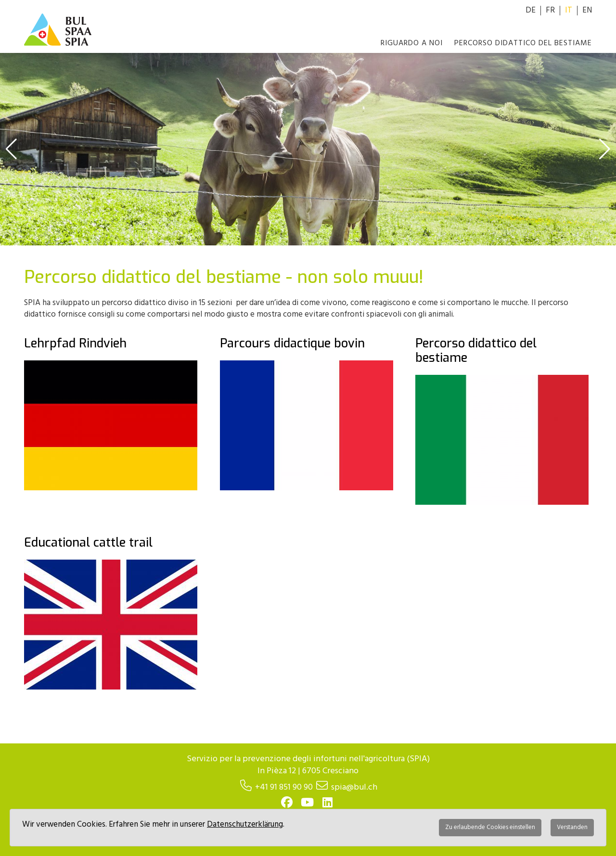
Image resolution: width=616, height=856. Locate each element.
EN (587, 10)
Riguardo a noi (412, 43)
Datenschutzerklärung (245, 824)
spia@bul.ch (354, 787)
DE (531, 10)
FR (550, 10)
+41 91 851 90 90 (284, 787)
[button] (11, 149)
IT (569, 10)
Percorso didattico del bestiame (523, 43)
